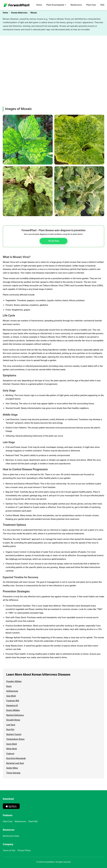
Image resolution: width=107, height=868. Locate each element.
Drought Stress (13, 720)
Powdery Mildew (14, 681)
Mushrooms (76, 5)
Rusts (9, 686)
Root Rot (10, 729)
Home (39, 5)
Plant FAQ (33, 821)
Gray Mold (11, 696)
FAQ (102, 5)
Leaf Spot (11, 725)
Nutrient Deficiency (15, 715)
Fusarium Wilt (13, 701)
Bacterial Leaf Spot (15, 763)
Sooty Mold (12, 744)
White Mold (12, 749)
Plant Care (91, 5)
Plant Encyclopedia (56, 5)
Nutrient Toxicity (14, 734)
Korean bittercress (19, 13)
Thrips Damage (13, 773)
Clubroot (10, 754)
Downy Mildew (13, 710)
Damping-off (12, 706)
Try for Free (53, 241)
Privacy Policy (24, 850)
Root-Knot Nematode (16, 758)
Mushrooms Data (11, 836)
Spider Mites (12, 768)
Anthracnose (12, 691)
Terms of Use (9, 850)
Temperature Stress (15, 739)
